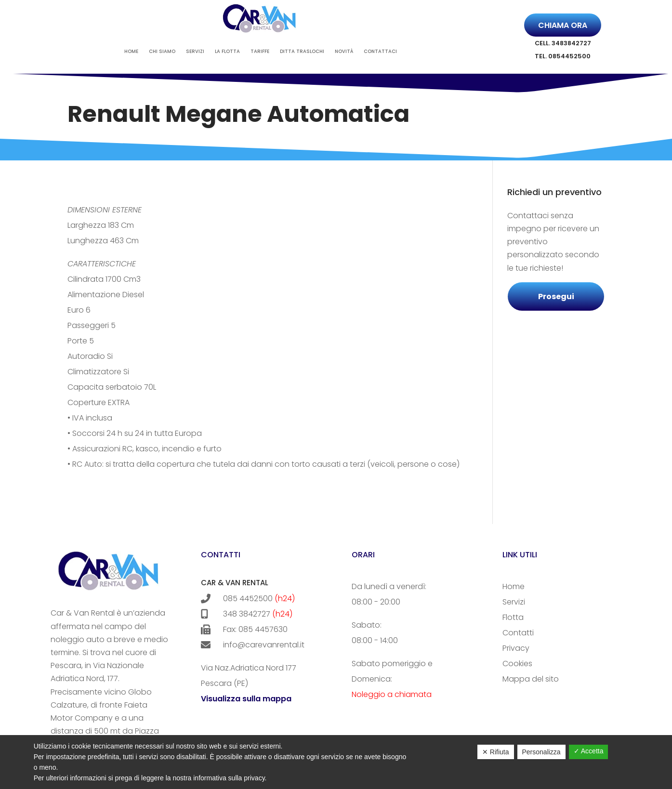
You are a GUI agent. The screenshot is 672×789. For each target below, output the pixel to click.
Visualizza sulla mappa (246, 699)
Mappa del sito (531, 679)
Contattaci (380, 51)
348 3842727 (247, 614)
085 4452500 (248, 598)
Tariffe (260, 51)
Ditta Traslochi (302, 51)
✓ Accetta (589, 751)
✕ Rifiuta (496, 752)
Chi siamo (162, 51)
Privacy (516, 648)
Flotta (513, 617)
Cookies (517, 664)
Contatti (518, 633)
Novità (344, 51)
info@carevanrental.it (253, 645)
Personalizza (541, 752)
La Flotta (227, 51)
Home (131, 51)
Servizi (195, 51)
